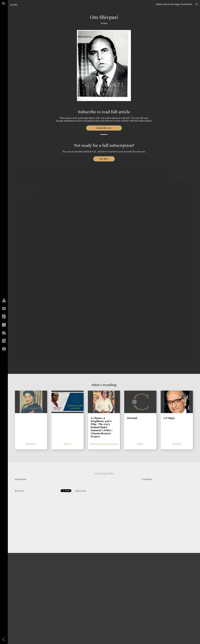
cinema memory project (104, 444)
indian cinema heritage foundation (174, 4)
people (14, 5)
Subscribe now (104, 128)
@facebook (81, 491)
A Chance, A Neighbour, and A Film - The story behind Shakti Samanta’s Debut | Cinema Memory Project (101, 427)
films (140, 444)
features (31, 444)
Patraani (132, 418)
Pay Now (104, 159)
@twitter (19, 491)
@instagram (21, 479)
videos (68, 444)
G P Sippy (169, 418)
